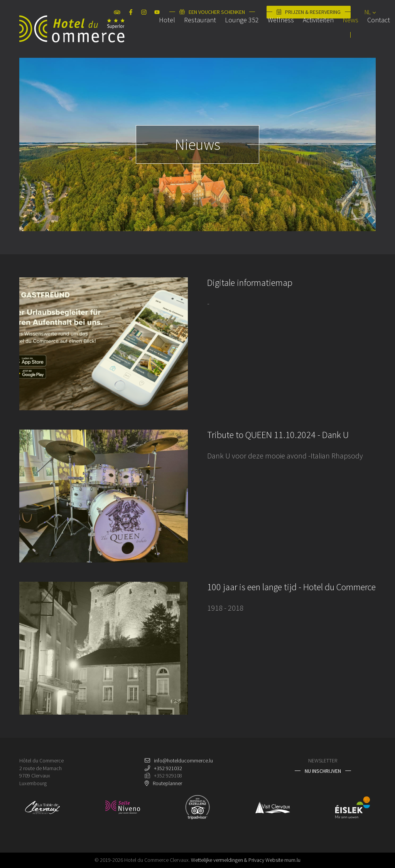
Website (274, 860)
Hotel (157, 40)
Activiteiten (308, 40)
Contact (368, 40)
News (340, 40)
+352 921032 (168, 768)
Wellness (270, 40)
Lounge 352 (231, 40)
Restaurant (190, 40)
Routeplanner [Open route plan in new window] (167, 783)
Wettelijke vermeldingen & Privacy (228, 860)
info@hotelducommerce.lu (183, 761)
